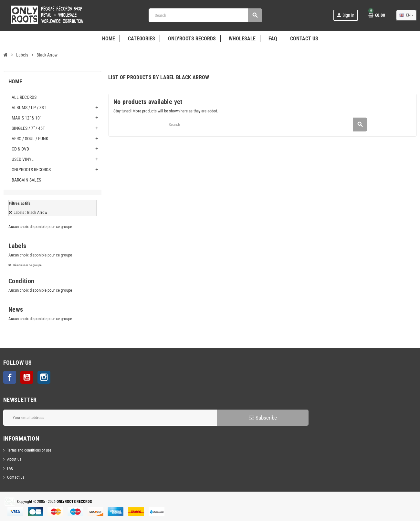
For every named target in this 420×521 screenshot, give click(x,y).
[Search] (205, 15)
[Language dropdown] (406, 15)
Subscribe (263, 418)
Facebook (10, 377)
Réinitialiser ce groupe (27, 265)
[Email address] (110, 418)
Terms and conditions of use (29, 450)
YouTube (27, 377)
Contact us (16, 477)
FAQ (10, 468)
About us (14, 459)
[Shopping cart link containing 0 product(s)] (377, 15)
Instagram (44, 377)
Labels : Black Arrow (30, 212)
